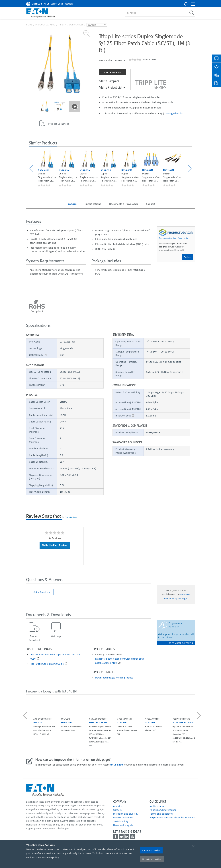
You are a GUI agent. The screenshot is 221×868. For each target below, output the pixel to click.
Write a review (150, 59)
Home (29, 25)
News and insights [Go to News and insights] (123, 825)
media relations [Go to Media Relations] (158, 806)
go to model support (181, 643)
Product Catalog (45, 25)
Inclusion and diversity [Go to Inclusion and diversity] (126, 814)
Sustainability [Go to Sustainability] (121, 821)
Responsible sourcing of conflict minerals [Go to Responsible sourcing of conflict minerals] (172, 817)
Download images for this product (114, 678)
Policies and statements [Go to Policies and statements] (163, 810)
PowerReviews (71, 517)
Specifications (93, 204)
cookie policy (52, 857)
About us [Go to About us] (118, 806)
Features (71, 204)
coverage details (173, 113)
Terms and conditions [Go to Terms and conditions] (161, 814)
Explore (187, 257)
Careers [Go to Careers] (117, 810)
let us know (117, 765)
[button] (193, 4)
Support (151, 204)
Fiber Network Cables (71, 25)
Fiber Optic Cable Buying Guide (47, 664)
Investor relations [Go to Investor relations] (123, 817)
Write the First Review (55, 545)
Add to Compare (109, 81)
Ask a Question (42, 592)
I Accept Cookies (151, 850)
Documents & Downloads (124, 204)
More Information (152, 859)
